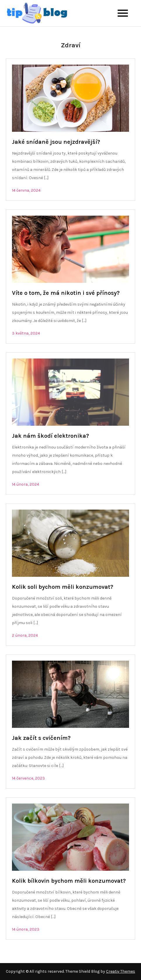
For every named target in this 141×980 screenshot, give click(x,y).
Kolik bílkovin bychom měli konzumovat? (69, 881)
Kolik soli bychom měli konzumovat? (63, 587)
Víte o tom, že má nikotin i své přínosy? (66, 293)
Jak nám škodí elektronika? (51, 436)
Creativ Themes (121, 971)
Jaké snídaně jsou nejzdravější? (56, 142)
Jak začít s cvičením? (41, 738)
